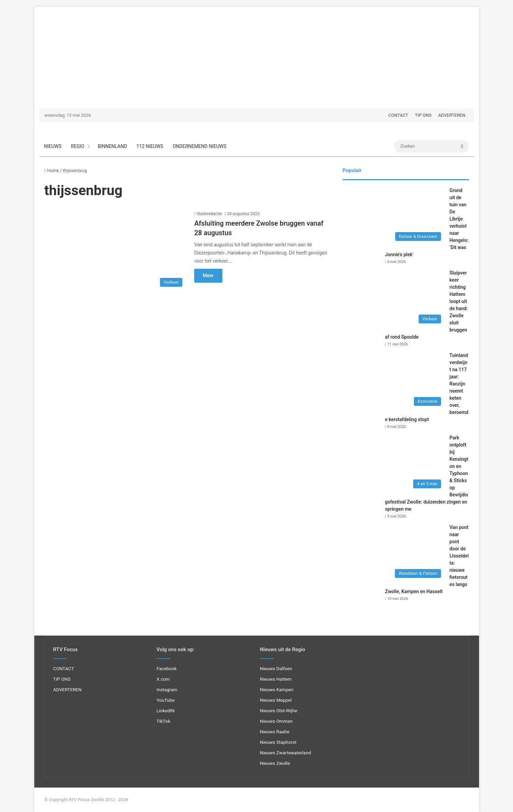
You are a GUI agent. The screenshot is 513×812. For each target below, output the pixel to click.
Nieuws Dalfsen (276, 668)
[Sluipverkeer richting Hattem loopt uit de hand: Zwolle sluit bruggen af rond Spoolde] (393, 298)
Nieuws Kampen (277, 690)
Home (52, 171)
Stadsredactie (209, 214)
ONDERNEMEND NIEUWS (200, 146)
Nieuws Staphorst (278, 742)
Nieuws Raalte (275, 732)
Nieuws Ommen (277, 721)
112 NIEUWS (150, 146)
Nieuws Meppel (276, 700)
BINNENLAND (112, 146)
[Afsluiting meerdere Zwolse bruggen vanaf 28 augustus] (115, 250)
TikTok (163, 721)
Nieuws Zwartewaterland (286, 753)
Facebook (167, 668)
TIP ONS (423, 115)
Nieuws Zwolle (275, 763)
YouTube (166, 700)
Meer (208, 276)
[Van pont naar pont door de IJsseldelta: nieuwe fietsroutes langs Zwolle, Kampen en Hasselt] (393, 553)
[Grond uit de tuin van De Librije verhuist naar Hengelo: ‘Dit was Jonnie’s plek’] (393, 216)
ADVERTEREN (452, 115)
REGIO (78, 146)
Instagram (167, 690)
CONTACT (398, 115)
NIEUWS (53, 146)
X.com (163, 679)
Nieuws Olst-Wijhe (279, 711)
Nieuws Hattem (276, 679)
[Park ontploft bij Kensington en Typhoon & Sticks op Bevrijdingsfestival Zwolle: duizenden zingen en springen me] (393, 463)
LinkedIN (166, 711)
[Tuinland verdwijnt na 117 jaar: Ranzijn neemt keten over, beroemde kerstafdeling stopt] (393, 381)
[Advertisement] (257, 54)
